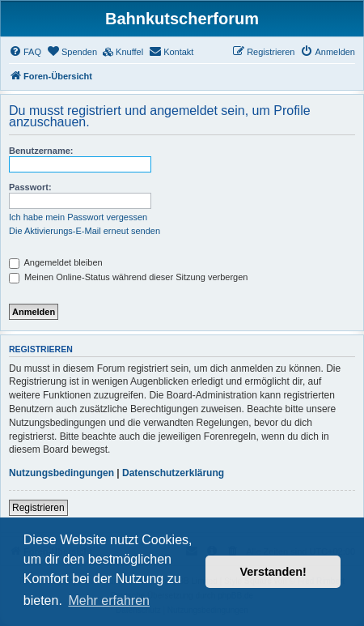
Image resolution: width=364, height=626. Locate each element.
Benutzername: (41, 151)
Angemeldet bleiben (56, 262)
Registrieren (38, 508)
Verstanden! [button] (273, 572)
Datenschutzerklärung (173, 473)
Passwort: (30, 187)
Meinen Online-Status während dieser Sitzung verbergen (128, 277)
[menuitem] (25, 52)
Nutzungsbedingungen (61, 473)
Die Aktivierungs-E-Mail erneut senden (85, 231)
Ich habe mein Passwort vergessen (78, 217)
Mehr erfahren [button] (109, 600)
